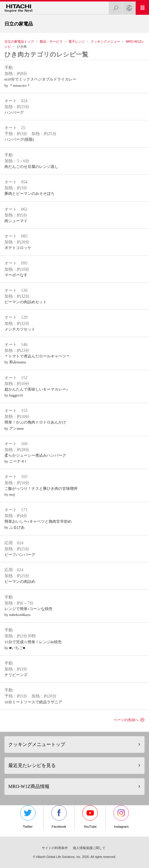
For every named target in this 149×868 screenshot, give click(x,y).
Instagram (121, 817)
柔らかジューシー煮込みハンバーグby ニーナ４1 (35, 458)
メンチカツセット (20, 329)
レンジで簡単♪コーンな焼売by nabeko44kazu (28, 612)
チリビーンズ (16, 675)
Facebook (59, 817)
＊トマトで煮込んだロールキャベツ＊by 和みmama (37, 359)
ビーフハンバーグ (20, 555)
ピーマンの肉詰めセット (26, 302)
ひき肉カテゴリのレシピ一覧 (46, 54)
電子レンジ (77, 41)
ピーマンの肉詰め (20, 582)
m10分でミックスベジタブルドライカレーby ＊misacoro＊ (40, 82)
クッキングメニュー (105, 41)
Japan (127, 6)
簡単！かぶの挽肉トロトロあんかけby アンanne (35, 425)
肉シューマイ (16, 221)
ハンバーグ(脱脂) (19, 139)
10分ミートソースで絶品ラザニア (33, 702)
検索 (114, 6)
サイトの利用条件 (55, 848)
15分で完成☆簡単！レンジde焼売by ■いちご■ (33, 645)
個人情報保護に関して (89, 848)
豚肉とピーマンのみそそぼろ (29, 194)
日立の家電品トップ (19, 41)
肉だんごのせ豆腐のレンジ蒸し (31, 167)
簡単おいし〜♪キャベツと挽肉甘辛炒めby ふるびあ (38, 524)
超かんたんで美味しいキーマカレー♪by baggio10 (36, 392)
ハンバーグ (14, 113)
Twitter (28, 817)
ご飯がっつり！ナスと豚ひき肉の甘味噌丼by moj (41, 492)
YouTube (90, 817)
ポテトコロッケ (18, 248)
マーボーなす (16, 275)
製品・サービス (51, 41)
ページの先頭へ (126, 720)
